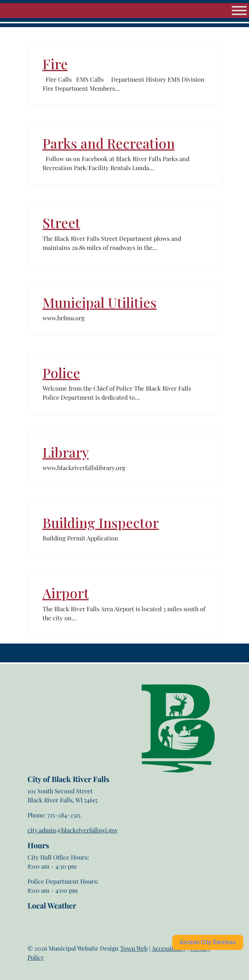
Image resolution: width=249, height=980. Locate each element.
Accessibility (169, 948)
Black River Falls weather (65, 940)
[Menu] (239, 11)
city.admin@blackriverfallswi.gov (73, 830)
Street (61, 222)
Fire (55, 64)
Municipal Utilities (100, 302)
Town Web (134, 948)
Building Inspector (101, 522)
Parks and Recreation (109, 143)
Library (66, 452)
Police (61, 373)
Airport (66, 593)
